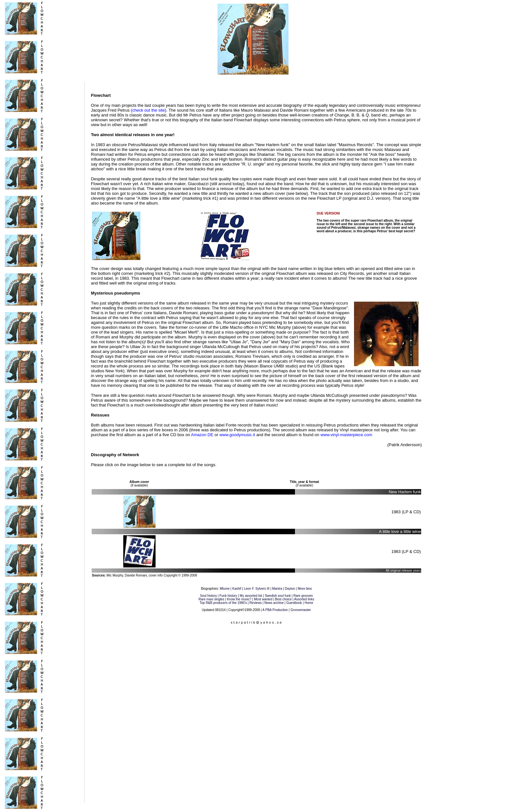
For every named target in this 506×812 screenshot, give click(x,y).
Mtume (225, 589)
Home (309, 603)
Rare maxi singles (211, 599)
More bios (305, 589)
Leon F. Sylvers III (257, 589)
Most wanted (263, 599)
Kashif (237, 589)
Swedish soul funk (278, 596)
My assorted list (251, 596)
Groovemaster (301, 610)
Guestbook (294, 603)
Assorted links (304, 599)
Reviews (256, 603)
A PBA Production (275, 610)
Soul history (208, 596)
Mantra (277, 589)
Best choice (283, 599)
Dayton (290, 589)
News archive (274, 603)
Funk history (228, 596)
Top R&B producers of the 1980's (223, 603)
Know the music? (239, 599)
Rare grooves (303, 596)
